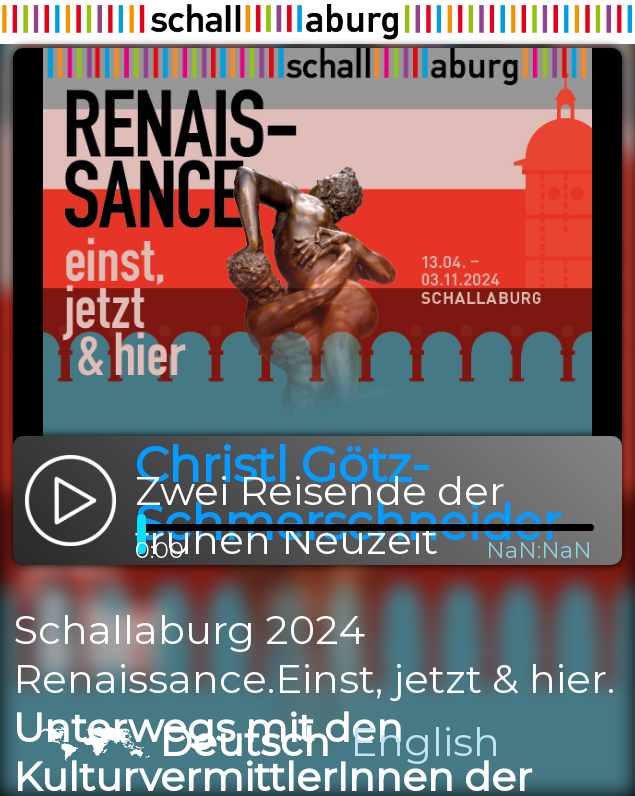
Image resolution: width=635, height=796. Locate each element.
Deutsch (244, 741)
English (425, 741)
